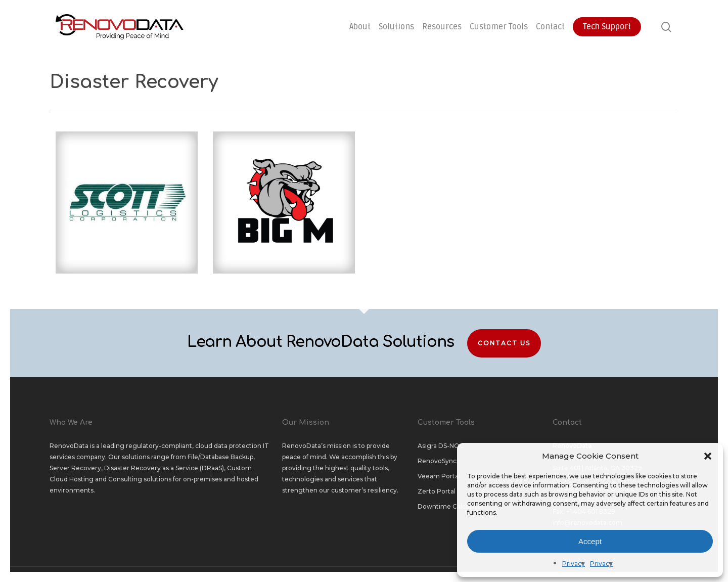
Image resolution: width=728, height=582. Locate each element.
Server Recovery (75, 468)
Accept (590, 541)
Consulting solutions (140, 479)
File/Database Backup (220, 457)
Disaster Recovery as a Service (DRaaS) (164, 468)
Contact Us (504, 343)
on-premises (202, 479)
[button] (708, 456)
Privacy (574, 564)
